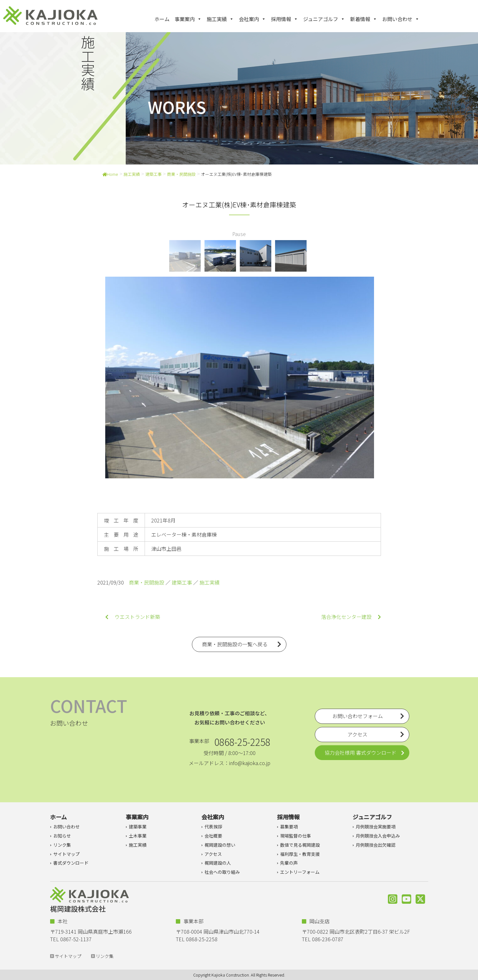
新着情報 (364, 19)
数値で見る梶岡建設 (300, 845)
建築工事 (153, 174)
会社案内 (252, 19)
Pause (239, 234)
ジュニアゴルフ (324, 19)
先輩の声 (289, 863)
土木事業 (138, 836)
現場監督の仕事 (296, 836)
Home (110, 174)
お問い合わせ (401, 19)
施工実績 (220, 19)
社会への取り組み (222, 872)
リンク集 (62, 845)
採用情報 (285, 19)
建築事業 (138, 827)
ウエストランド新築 (133, 617)
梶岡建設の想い (220, 845)
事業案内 (188, 19)
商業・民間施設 (181, 174)
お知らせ (62, 836)
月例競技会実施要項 (376, 827)
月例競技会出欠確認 (376, 845)
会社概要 (213, 836)
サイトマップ (66, 854)
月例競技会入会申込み (378, 836)
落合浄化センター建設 (351, 617)
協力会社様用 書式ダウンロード (360, 752)
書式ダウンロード (71, 863)
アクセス (213, 854)
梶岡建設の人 (218, 863)
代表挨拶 (213, 827)
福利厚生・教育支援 (300, 854)
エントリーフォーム (300, 872)
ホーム (162, 19)
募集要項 (289, 827)
